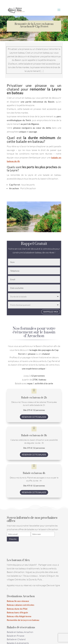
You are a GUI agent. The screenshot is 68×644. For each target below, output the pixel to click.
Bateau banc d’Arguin (17, 612)
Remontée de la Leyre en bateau (23, 620)
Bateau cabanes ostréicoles (21, 605)
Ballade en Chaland (16, 639)
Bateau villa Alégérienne (19, 616)
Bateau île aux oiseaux (18, 601)
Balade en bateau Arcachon (20, 632)
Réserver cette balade (34, 417)
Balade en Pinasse (16, 636)
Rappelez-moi (51, 312)
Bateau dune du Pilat (17, 609)
